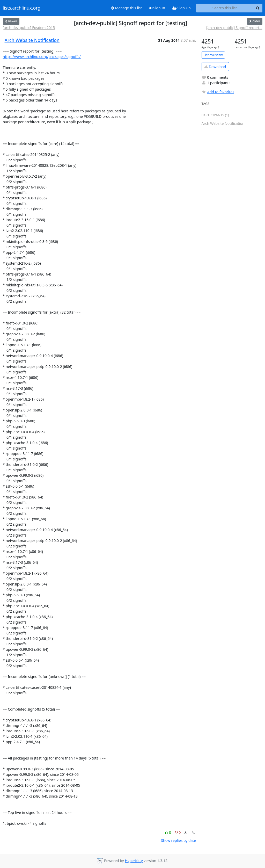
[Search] (258, 8)
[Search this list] (225, 8)
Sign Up (182, 8)
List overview (213, 55)
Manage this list (127, 8)
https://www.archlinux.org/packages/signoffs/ (42, 57)
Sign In (157, 8)
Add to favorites (218, 92)
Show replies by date (178, 840)
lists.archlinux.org (22, 8)
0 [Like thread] (168, 832)
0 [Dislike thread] (178, 832)
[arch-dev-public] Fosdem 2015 (29, 28)
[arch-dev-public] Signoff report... (234, 28)
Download (215, 67)
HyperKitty (134, 861)
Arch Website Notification (32, 40)
